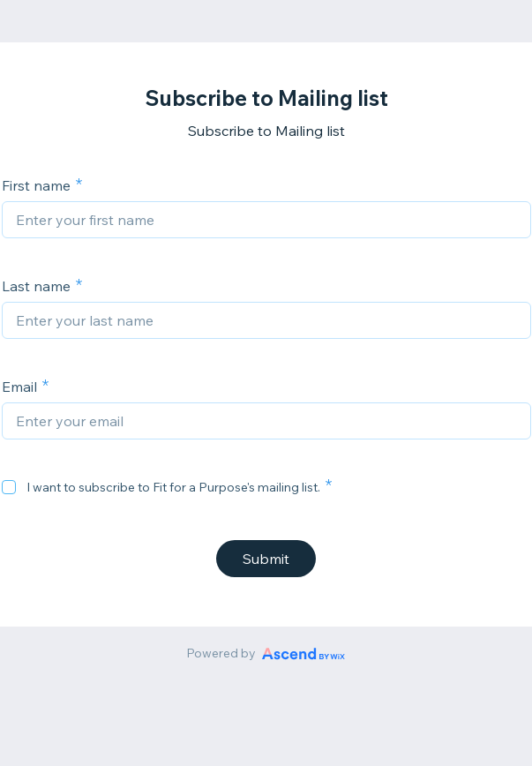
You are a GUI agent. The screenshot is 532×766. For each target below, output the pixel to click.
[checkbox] (9, 487)
